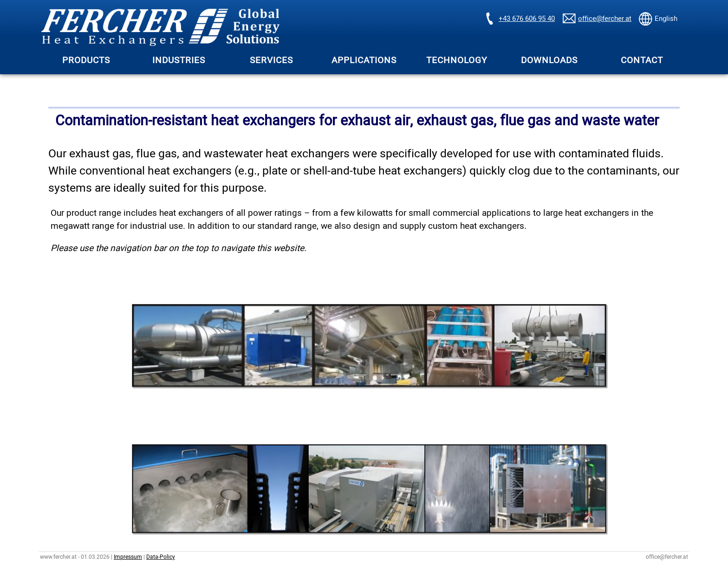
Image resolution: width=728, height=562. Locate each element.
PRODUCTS (86, 60)
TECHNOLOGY (457, 60)
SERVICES (271, 60)
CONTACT (642, 60)
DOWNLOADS (549, 60)
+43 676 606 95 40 (527, 19)
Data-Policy (161, 557)
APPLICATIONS (364, 60)
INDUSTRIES (179, 60)
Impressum (128, 557)
